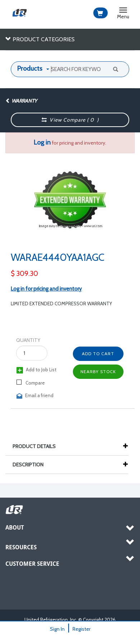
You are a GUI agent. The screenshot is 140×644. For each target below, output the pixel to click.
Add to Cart (98, 354)
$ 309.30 (24, 274)
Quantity (28, 340)
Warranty (21, 101)
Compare (31, 383)
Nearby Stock (98, 372)
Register (81, 629)
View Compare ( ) (70, 120)
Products (30, 69)
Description (32, 465)
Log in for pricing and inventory (46, 289)
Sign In (57, 629)
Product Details (38, 446)
